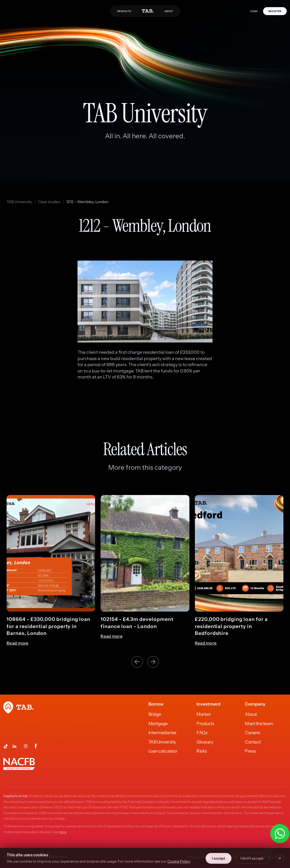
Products (205, 723)
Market (204, 714)
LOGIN (254, 11)
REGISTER (275, 11)
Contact (253, 742)
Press (250, 751)
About (251, 714)
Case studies (49, 202)
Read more (18, 643)
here (63, 832)
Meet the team (259, 723)
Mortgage (158, 723)
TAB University (19, 202)
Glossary (205, 742)
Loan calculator (163, 751)
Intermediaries (162, 732)
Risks (202, 751)
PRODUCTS (124, 11)
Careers (253, 732)
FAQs (202, 732)
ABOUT (169, 11)
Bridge (155, 714)
